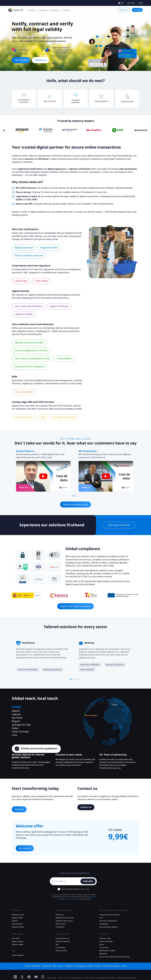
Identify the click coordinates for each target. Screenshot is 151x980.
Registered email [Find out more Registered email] (24, 248)
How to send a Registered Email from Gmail (114, 957)
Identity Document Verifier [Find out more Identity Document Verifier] (29, 343)
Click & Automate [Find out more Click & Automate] (24, 392)
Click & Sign (59, 915)
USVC (101, 918)
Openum (15, 921)
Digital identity (17, 934)
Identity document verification (110, 915)
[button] (74, 496)
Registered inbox (18, 927)
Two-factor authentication (108, 921)
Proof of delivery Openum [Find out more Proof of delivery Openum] (29, 256)
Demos (102, 945)
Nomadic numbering (63, 941)
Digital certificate (18, 941)
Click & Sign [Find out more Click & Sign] (21, 281)
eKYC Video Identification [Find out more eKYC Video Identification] (28, 306)
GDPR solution (61, 924)
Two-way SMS (60, 948)
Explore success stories (75, 504)
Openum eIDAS (17, 924)
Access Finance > (26, 451)
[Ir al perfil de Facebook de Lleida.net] (29, 977)
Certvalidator (104, 924)
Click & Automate (18, 955)
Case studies (104, 948)
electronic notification (28, 670)
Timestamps (60, 927)
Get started (21, 60)
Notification (16, 910)
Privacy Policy (85, 889)
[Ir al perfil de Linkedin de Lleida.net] (15, 977)
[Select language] (121, 3)
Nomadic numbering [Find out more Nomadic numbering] (64, 417)
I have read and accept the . (75, 889)
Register (19, 809)
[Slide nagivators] (132, 444)
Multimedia (103, 954)
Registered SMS (17, 918)
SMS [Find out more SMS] (43, 417)
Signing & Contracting (64, 910)
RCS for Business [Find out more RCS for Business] (24, 417)
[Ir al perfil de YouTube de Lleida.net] (36, 977)
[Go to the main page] (16, 10)
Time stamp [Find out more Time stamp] (41, 281)
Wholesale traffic (61, 951)
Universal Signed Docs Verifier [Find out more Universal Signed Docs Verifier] (31, 351)
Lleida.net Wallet (17, 945)
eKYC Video (16, 938)
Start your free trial (119, 525)
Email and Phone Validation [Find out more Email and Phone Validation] (29, 367)
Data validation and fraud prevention (114, 910)
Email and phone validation (109, 927)
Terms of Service (70, 899)
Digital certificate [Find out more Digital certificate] (59, 306)
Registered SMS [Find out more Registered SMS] (49, 248)
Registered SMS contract (64, 921)
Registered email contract (65, 918)
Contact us (41, 60)
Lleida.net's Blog (105, 938)
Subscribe (88, 881)
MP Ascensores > (88, 451)
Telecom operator (63, 934)
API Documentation (106, 941)
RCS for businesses (62, 938)
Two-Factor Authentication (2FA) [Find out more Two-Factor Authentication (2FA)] (32, 359)
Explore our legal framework (75, 606)
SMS (57, 945)
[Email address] (66, 881)
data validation (87, 670)
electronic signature (52, 670)
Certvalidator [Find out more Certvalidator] (64, 359)
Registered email (18, 915)
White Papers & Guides (107, 951)
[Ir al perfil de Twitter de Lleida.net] (22, 977)
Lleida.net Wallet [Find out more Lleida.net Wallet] (24, 314)
